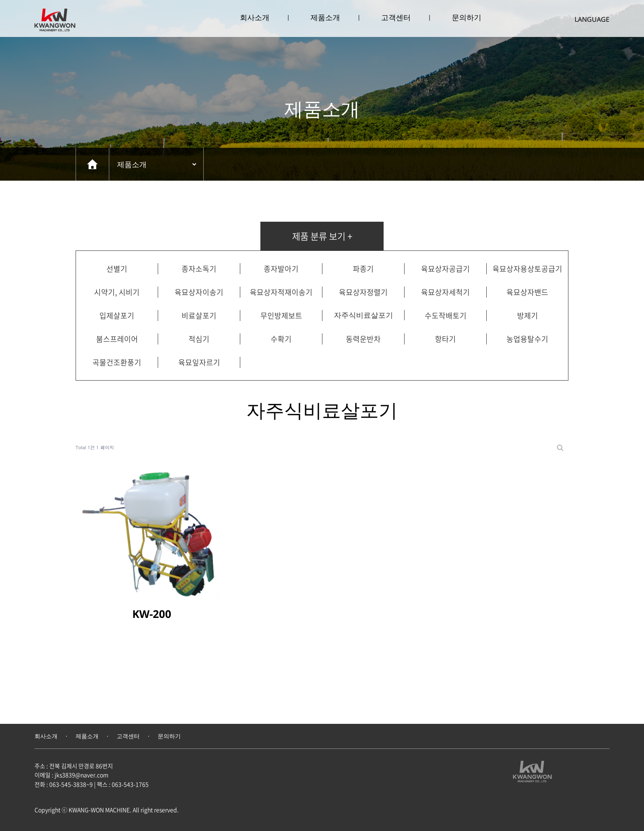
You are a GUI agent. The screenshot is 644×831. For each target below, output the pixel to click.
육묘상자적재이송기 (281, 292)
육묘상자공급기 (445, 269)
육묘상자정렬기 (363, 292)
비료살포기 (199, 316)
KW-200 (152, 614)
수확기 (281, 339)
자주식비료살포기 (363, 315)
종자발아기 (281, 269)
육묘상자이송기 (199, 292)
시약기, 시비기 (117, 292)
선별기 (117, 269)
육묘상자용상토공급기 (527, 269)
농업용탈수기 (527, 339)
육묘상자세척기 (445, 292)
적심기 (199, 339)
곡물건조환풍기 (117, 362)
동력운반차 (363, 339)
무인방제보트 (281, 316)
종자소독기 (199, 269)
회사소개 (255, 17)
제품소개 (325, 17)
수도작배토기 (446, 316)
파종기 (363, 269)
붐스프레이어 (117, 339)
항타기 (445, 339)
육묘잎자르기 (199, 362)
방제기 (528, 316)
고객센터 (396, 17)
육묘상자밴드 (527, 292)
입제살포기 (117, 316)
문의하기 (467, 17)
